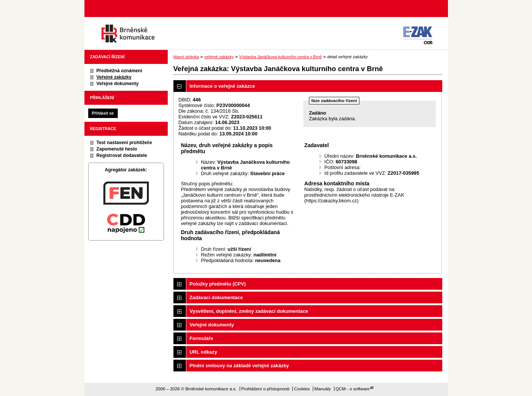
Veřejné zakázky (114, 77)
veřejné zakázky (219, 57)
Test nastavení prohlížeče (124, 143)
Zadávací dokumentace (216, 297)
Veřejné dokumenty (118, 84)
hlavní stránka (186, 57)
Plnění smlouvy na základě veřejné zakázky (239, 366)
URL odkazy (204, 352)
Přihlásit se (103, 113)
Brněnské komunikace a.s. (128, 33)
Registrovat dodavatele (122, 155)
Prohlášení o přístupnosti (265, 389)
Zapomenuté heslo (117, 149)
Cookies (302, 389)
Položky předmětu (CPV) (218, 284)
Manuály (323, 389)
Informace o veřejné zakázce (222, 86)
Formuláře (202, 338)
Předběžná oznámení (119, 71)
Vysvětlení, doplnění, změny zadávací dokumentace (249, 311)
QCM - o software (353, 389)
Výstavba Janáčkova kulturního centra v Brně (281, 57)
